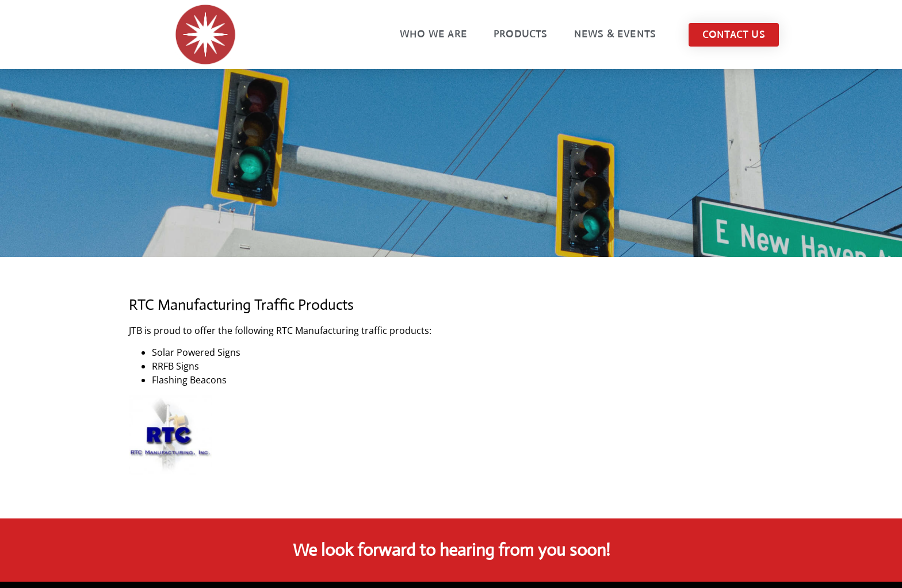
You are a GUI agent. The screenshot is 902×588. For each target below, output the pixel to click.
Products (521, 34)
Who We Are (433, 34)
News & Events (615, 34)
